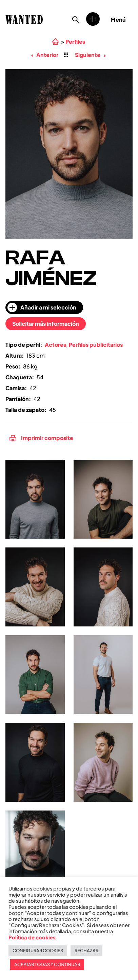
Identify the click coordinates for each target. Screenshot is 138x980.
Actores (55, 345)
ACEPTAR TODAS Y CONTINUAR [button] (47, 964)
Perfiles (75, 42)
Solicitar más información (46, 324)
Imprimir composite (41, 438)
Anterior (45, 55)
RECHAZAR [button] (86, 951)
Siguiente (90, 55)
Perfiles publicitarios (96, 345)
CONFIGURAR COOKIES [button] (38, 951)
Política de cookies (32, 937)
